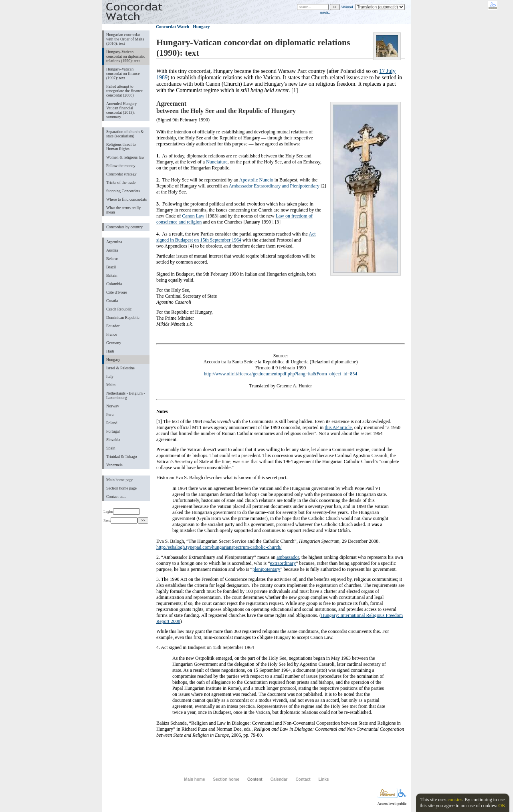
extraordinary (283, 563)
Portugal (113, 431)
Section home (226, 779)
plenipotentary (266, 569)
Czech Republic (119, 309)
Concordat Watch (173, 26)
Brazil (111, 267)
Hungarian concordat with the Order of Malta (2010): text (125, 39)
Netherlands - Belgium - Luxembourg (126, 395)
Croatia (112, 301)
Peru (110, 414)
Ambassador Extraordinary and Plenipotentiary (274, 186)
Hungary (113, 360)
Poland (112, 423)
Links (324, 779)
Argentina (114, 242)
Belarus (112, 259)
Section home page (121, 488)
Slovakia (113, 440)
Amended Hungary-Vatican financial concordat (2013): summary (122, 110)
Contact (303, 779)
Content (255, 779)
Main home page (120, 480)
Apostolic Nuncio (256, 180)
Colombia (114, 284)
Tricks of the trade (121, 182)
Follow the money (121, 166)
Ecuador (113, 326)
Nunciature (217, 162)
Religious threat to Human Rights (121, 147)
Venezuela (114, 465)
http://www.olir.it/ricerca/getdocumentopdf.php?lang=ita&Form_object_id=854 (281, 374)
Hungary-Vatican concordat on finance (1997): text (123, 74)
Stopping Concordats (123, 191)
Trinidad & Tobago (121, 456)
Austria (112, 250)
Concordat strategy (121, 174)
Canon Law (193, 216)
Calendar (279, 779)
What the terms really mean (123, 210)
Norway (113, 406)
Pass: (120, 520)
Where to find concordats (126, 199)
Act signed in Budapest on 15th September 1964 (236, 237)
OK (502, 806)
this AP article (338, 427)
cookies (455, 800)
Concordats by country (124, 227)
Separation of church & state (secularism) (125, 134)
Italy (110, 376)
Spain (111, 448)
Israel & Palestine (120, 368)
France (112, 334)
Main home (194, 779)
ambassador (288, 557)
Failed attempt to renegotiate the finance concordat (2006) (124, 91)
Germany (114, 343)
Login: (122, 512)
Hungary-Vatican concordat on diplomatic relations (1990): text (126, 56)
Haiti (110, 351)
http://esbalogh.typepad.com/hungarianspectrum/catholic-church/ (219, 547)
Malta (111, 385)
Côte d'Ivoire (117, 292)
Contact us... (116, 497)
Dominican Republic (123, 317)
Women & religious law (125, 157)
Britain (112, 275)
